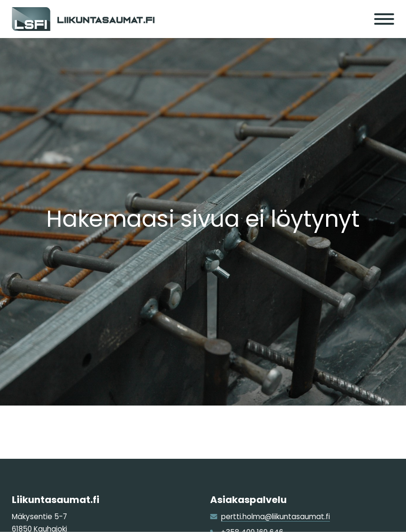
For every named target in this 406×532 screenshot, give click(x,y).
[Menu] (384, 19)
